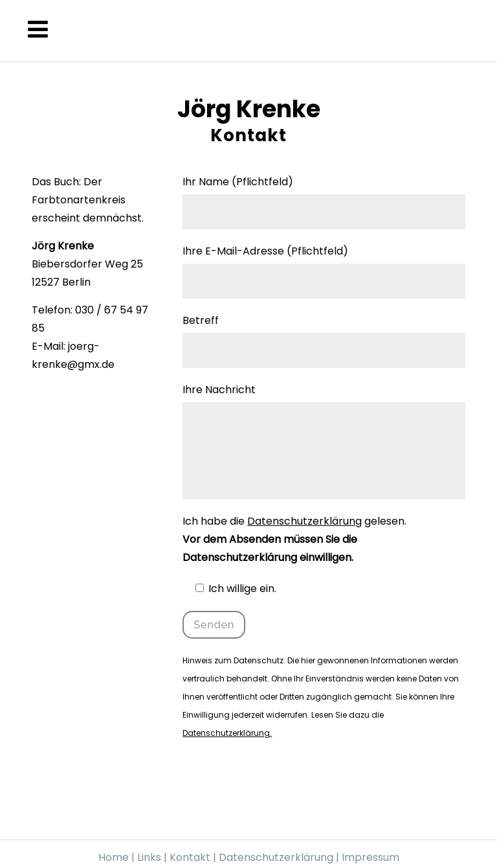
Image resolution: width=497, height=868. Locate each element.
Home (114, 857)
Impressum (370, 857)
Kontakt (191, 857)
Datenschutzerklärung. (227, 733)
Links (149, 857)
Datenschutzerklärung (304, 521)
